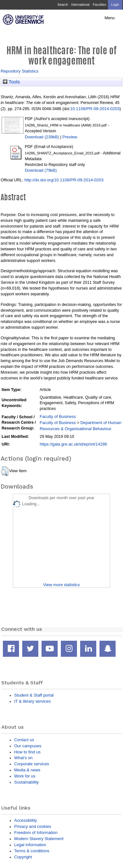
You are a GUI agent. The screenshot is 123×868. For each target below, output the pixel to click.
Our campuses (28, 746)
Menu (110, 18)
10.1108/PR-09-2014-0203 (95, 109)
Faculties (99, 5)
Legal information (30, 845)
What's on (23, 758)
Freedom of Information (36, 833)
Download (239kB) (42, 137)
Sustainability (26, 782)
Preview (70, 137)
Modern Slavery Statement (39, 839)
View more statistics (61, 585)
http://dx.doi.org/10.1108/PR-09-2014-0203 (64, 180)
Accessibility (25, 820)
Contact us (24, 740)
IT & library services (32, 701)
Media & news (27, 770)
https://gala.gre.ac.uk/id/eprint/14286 (73, 444)
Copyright (23, 857)
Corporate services (32, 764)
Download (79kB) (41, 170)
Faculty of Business (58, 417)
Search (63, 5)
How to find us (27, 752)
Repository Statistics (19, 71)
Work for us (25, 776)
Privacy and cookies (33, 826)
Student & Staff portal (34, 695)
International (80, 5)
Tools (11, 82)
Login (115, 5)
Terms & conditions (32, 851)
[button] (5, 471)
